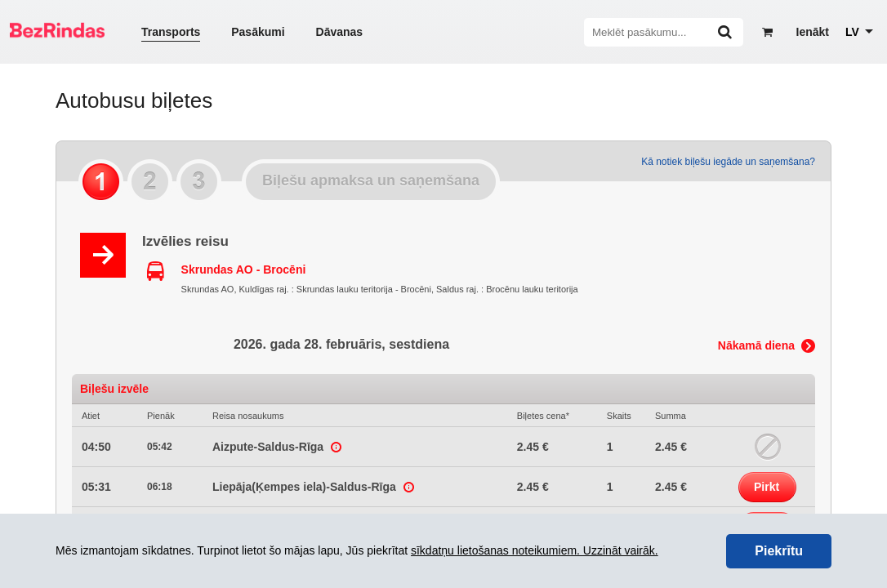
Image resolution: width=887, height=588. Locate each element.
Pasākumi (258, 32)
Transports (171, 32)
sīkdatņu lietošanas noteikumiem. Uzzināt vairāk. (535, 550)
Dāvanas (340, 32)
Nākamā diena (756, 345)
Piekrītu (779, 551)
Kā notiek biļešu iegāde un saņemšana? (728, 162)
